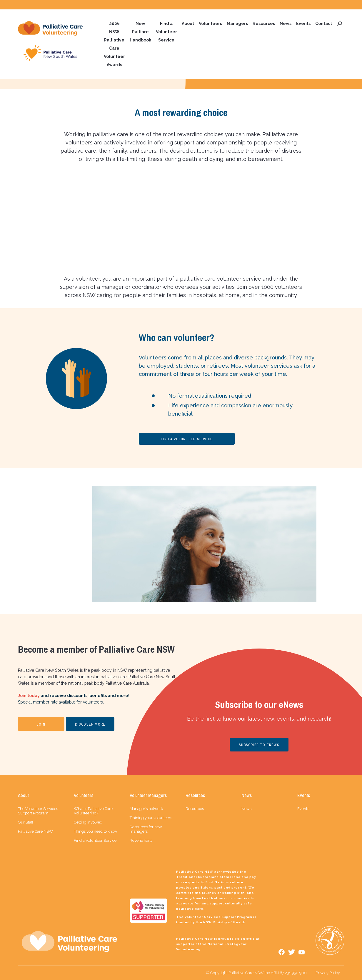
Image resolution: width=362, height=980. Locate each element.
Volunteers (210, 24)
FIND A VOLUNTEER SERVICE (187, 439)
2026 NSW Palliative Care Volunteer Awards (114, 44)
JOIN (41, 724)
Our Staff (26, 822)
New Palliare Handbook (140, 32)
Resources (264, 24)
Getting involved (88, 822)
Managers (237, 24)
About (188, 24)
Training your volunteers (151, 818)
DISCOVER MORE (90, 724)
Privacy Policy (328, 973)
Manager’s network (146, 809)
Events (303, 24)
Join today (29, 696)
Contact (324, 24)
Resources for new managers (146, 829)
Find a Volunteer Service (166, 32)
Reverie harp (141, 840)
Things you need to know (96, 831)
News (286, 24)
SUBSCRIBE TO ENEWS (259, 745)
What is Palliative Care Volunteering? (93, 811)
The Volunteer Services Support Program (38, 811)
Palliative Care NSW (35, 831)
